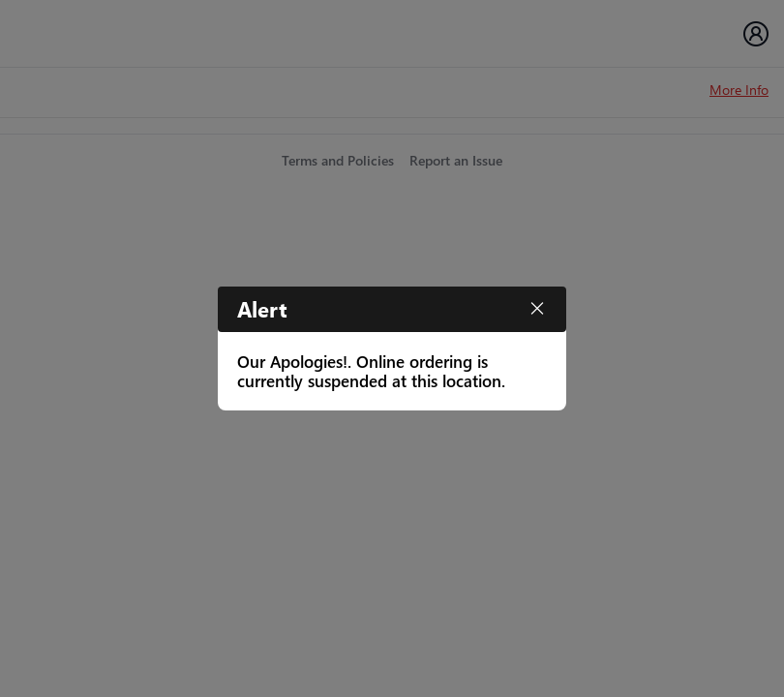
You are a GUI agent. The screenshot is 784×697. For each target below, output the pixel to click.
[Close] (537, 309)
